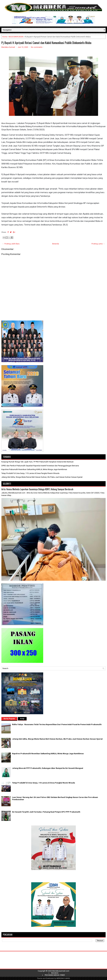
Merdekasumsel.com (61, 971)
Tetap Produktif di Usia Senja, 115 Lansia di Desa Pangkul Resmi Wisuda (30, 473)
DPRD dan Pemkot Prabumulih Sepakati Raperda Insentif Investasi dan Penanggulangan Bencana (40, 466)
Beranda (56, 244)
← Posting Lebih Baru (11, 244)
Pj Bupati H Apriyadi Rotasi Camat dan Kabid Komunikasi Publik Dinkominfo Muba (46, 43)
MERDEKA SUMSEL (63, 978)
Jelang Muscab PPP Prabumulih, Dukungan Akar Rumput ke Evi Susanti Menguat (48, 768)
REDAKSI (55, 973)
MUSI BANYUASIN (16, 37)
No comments (37, 47)
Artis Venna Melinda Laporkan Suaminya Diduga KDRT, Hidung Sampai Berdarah (37, 489)
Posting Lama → (98, 244)
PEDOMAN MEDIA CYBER (55, 975)
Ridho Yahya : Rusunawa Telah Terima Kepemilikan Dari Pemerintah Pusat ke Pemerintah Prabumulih (57, 724)
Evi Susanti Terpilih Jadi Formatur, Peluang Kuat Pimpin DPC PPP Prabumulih (46, 812)
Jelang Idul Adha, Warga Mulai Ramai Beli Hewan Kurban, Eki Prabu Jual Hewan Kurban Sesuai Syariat (42, 477)
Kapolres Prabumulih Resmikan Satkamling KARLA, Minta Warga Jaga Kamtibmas (34, 469)
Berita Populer (9, 719)
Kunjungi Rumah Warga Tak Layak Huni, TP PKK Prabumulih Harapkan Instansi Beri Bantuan (37, 462)
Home (5, 37)
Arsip (22, 719)
